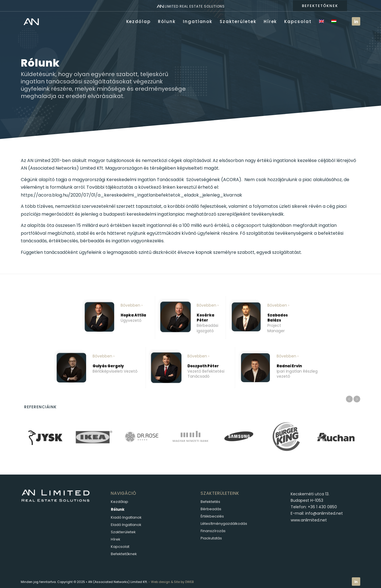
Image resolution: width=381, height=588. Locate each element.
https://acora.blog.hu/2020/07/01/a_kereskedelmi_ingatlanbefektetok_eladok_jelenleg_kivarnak (131, 195)
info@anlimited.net (324, 513)
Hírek (116, 539)
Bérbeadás (211, 509)
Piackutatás (211, 538)
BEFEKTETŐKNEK (320, 6)
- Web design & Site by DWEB (171, 582)
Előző (349, 399)
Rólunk (118, 510)
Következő (357, 399)
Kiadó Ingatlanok (126, 517)
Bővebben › (132, 305)
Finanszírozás (213, 531)
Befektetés (210, 502)
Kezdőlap (120, 502)
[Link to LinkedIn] (356, 21)
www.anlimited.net (309, 520)
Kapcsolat (120, 547)
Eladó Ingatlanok (126, 525)
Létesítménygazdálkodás (224, 524)
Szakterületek (123, 532)
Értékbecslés (212, 516)
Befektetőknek (124, 554)
